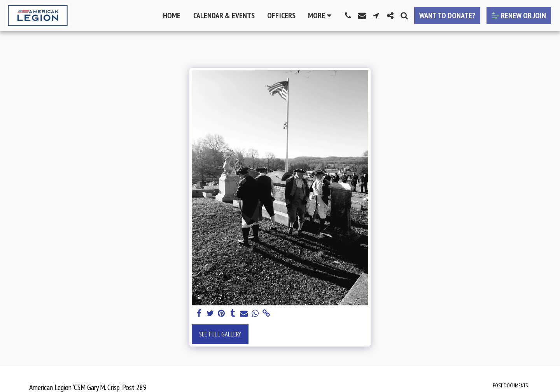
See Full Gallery (220, 334)
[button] (348, 16)
